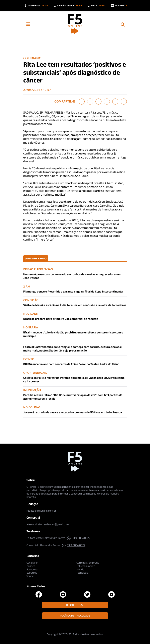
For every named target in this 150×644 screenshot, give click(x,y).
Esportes (32, 573)
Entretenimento (86, 566)
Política (31, 566)
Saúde (30, 576)
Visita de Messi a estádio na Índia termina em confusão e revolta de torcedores (75, 305)
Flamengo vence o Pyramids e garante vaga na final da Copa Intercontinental (73, 291)
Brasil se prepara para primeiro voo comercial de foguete (61, 319)
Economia (32, 569)
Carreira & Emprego (88, 563)
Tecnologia (82, 573)
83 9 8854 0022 (79, 538)
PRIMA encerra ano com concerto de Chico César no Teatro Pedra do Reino (71, 364)
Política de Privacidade (75, 616)
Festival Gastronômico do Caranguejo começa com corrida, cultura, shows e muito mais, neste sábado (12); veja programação (72, 349)
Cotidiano (32, 58)
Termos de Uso (75, 605)
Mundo (80, 569)
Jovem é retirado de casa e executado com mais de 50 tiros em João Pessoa (73, 412)
